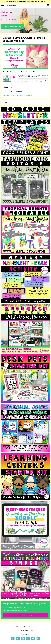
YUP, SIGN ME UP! (13, 26)
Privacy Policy (25, 634)
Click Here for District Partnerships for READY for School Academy (26, 2)
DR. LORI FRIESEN (9, 5)
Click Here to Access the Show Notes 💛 (18, 95)
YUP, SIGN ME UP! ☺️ (25, 615)
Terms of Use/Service (26, 630)
